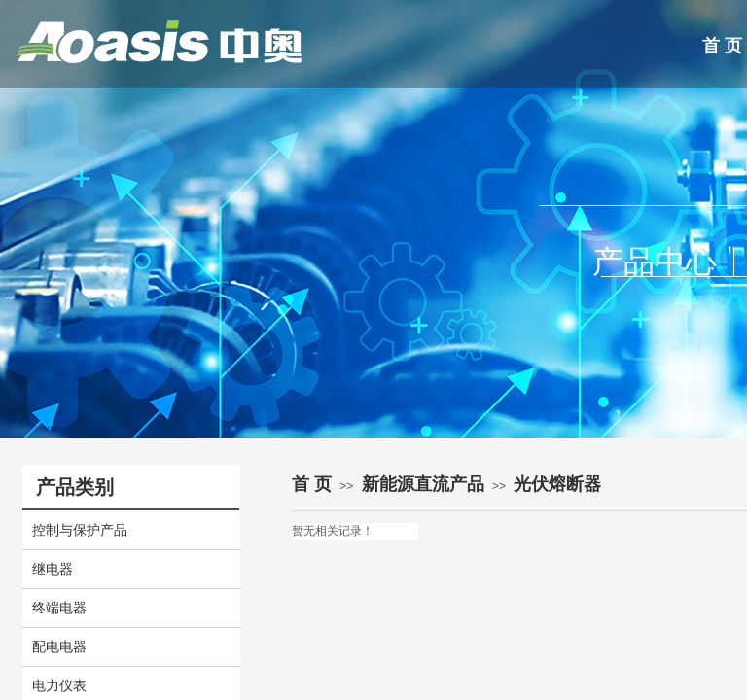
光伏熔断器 (557, 484)
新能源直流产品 (423, 484)
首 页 (312, 484)
